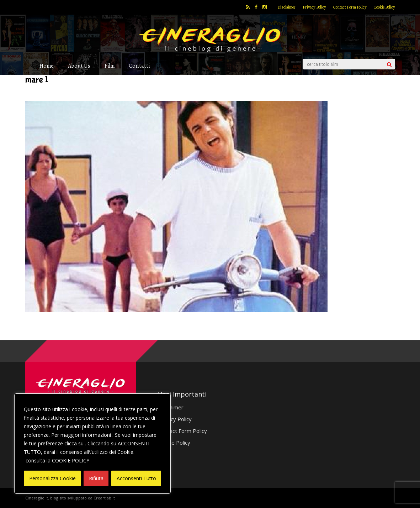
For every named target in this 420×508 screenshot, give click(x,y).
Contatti (139, 66)
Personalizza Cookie (52, 478)
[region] (92, 444)
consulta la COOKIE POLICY (57, 460)
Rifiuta (96, 478)
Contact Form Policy (350, 7)
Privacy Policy (314, 7)
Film (110, 66)
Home (47, 66)
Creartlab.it (104, 498)
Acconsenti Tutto (136, 478)
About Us (79, 66)
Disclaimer (286, 7)
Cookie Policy (384, 7)
